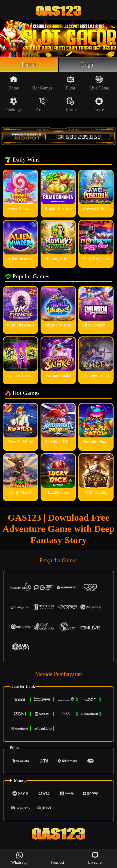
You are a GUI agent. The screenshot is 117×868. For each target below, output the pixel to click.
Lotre (99, 105)
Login (88, 65)
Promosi (57, 858)
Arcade (42, 105)
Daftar (29, 65)
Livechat (95, 858)
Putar (71, 83)
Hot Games (42, 83)
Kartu (71, 105)
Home (14, 83)
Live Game (99, 83)
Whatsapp (19, 858)
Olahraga (14, 105)
